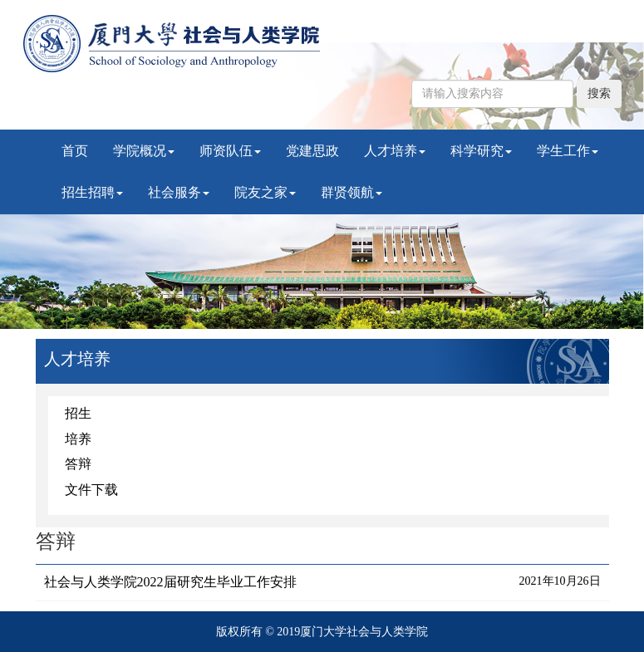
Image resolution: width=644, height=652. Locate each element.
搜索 (599, 93)
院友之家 (265, 192)
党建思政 (312, 151)
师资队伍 (230, 151)
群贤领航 (351, 192)
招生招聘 (92, 192)
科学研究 (481, 151)
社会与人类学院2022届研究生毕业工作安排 (170, 582)
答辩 (78, 464)
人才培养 (395, 151)
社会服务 (179, 192)
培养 (78, 439)
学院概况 (144, 151)
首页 (75, 151)
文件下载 (91, 490)
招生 (78, 413)
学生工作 (568, 151)
